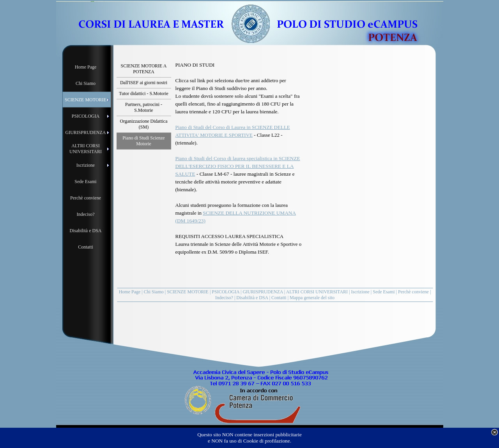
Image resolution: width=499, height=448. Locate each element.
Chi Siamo (154, 292)
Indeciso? (224, 298)
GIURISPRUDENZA (263, 292)
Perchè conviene (413, 292)
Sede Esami (384, 292)
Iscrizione (360, 292)
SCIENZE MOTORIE (188, 292)
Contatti (279, 298)
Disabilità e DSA (252, 298)
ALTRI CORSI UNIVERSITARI (317, 292)
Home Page (130, 292)
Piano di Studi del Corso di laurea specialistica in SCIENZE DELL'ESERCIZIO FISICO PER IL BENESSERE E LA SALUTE (238, 166)
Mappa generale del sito (312, 298)
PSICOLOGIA (226, 292)
